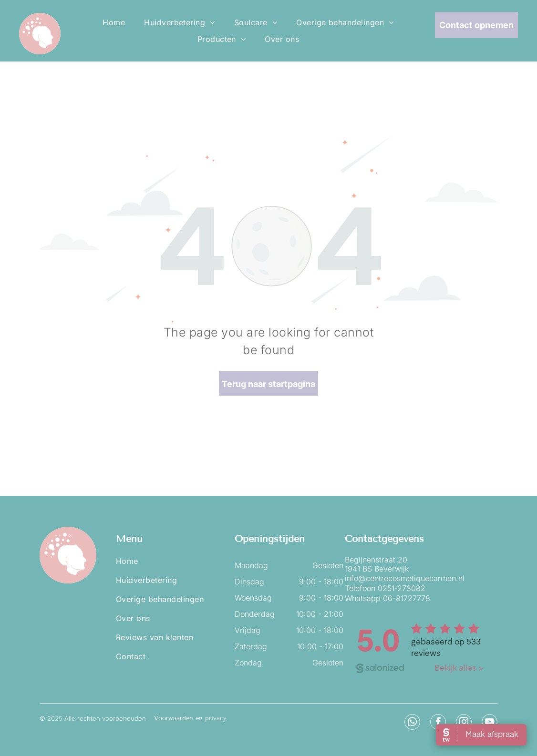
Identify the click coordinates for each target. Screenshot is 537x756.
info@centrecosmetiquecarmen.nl (405, 578)
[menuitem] (114, 22)
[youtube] (490, 723)
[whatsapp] (412, 723)
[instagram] (464, 723)
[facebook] (438, 723)
